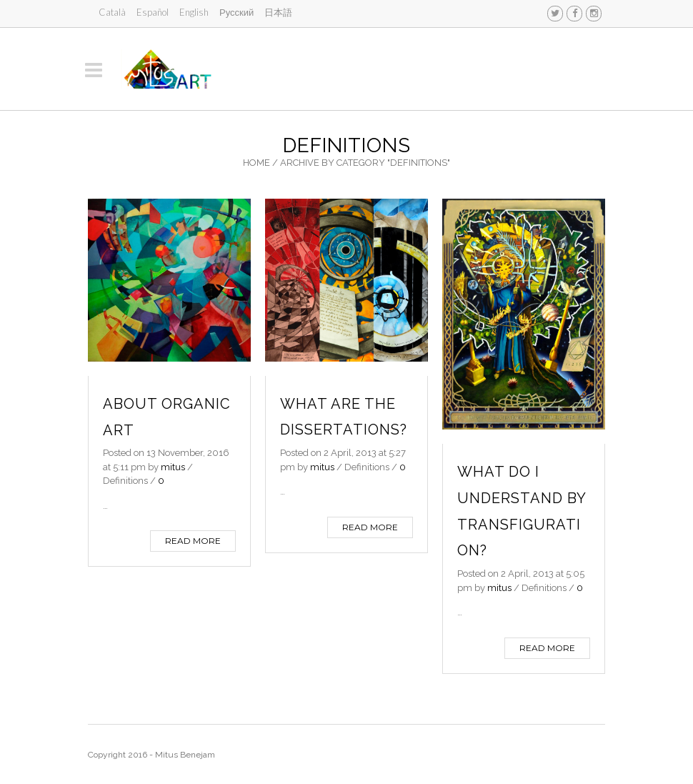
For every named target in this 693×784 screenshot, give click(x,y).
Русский (236, 12)
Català (112, 12)
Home (256, 163)
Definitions (125, 481)
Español (153, 12)
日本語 (278, 12)
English (194, 12)
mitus (173, 467)
